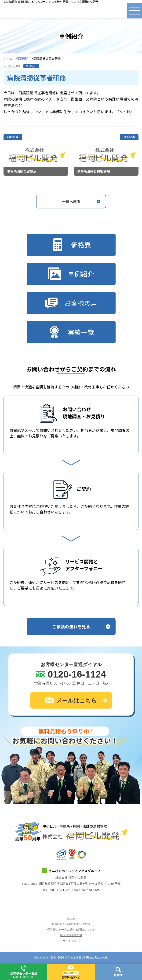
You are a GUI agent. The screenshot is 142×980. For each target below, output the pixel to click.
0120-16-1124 (77, 674)
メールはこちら (71, 700)
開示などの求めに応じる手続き (71, 924)
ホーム (8, 59)
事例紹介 (23, 59)
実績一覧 (71, 332)
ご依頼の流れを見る (71, 626)
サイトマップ (71, 941)
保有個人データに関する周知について (71, 930)
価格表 (71, 245)
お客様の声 (71, 303)
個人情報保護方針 (71, 935)
